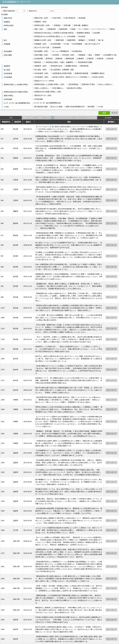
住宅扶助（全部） (69, 55)
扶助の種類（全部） (42, 55)
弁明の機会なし (58, 88)
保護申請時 (60, 40)
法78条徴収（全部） (42, 77)
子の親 (66, 44)
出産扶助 (110, 59)
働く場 (101, 40)
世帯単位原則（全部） (43, 25)
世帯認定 (57, 25)
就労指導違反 (74, 84)
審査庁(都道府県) (9, 11)
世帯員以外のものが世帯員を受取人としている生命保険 (55, 36)
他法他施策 (8, 51)
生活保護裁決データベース (16, 2)
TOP (25, 118)
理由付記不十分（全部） (43, 95)
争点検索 (4, 14)
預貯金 (112, 29)
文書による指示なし (42, 88)
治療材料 (81, 59)
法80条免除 (8, 99)
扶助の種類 (8, 55)
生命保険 (97, 33)
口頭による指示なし (106, 84)
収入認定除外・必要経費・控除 (62, 70)
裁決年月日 (33, 11)
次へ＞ (79, 118)
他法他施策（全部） (42, 51)
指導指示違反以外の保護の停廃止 (16, 92)
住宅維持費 (39, 59)
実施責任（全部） (41, 22)
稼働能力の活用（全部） (43, 40)
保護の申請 (8, 18)
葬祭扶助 (38, 62)
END (94, 118)
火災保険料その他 (110, 55)
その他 (6, 107)
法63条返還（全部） (42, 73)
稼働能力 (82, 40)
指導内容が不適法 (88, 84)
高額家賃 (82, 55)
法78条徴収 (8, 77)
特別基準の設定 (57, 66)
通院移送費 (70, 59)
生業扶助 (100, 59)
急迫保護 (82, 18)
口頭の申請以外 (70, 18)
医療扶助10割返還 (82, 73)
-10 (30, 118)
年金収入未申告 (98, 77)
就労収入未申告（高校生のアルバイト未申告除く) (71, 77)
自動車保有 (52, 29)
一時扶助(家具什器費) (84, 62)
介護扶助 (90, 59)
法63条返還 (8, 73)
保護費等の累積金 (83, 33)
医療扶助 (59, 59)
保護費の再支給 (71, 66)
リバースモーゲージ (99, 29)
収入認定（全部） (41, 70)
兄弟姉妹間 (57, 47)
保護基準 (7, 66)
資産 (5, 29)
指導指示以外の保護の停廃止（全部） (48, 92)
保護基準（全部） (41, 66)
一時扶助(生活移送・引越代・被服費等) (59, 62)
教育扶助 (49, 59)
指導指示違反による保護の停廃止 (16, 84)
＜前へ (40, 118)
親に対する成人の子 (93, 44)
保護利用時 (71, 40)
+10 (89, 118)
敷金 (90, 55)
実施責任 (7, 22)
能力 (5, 40)
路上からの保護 (57, 107)
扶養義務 (7, 44)
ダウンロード (111, 129)
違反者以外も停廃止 (75, 88)
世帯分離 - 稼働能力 (81, 25)
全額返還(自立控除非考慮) (62, 73)
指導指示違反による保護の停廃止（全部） (50, 84)
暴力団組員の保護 (41, 107)
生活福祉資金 (77, 51)
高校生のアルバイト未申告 (44, 81)
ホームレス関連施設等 (61, 51)
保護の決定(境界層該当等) (75, 107)
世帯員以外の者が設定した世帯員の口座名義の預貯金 (54, 33)
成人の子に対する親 (42, 47)
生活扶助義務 (77, 44)
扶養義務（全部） (41, 44)
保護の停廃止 (9, 96)
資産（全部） (39, 29)
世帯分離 (67, 25)
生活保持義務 (56, 44)
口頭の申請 (57, 18)
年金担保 (82, 36)
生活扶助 (56, 55)
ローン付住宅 (84, 29)
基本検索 (4, 7)
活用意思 (92, 40)
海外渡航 (91, 107)
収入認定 (7, 70)
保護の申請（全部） (42, 18)
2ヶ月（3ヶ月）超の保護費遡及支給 (17, 103)
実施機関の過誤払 (98, 73)
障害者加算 (84, 66)
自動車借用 (63, 29)
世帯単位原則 (9, 25)
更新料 (98, 55)
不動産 (73, 29)
